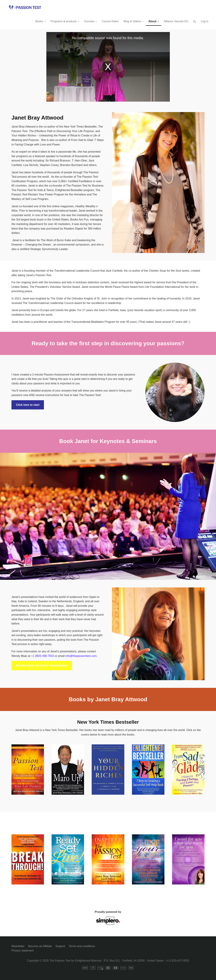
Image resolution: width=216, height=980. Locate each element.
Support (60, 946)
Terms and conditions (82, 946)
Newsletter (18, 946)
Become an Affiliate (40, 946)
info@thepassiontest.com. (81, 656)
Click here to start (28, 405)
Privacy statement (22, 951)
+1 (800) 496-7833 (43, 656)
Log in (205, 21)
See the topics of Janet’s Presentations (42, 665)
